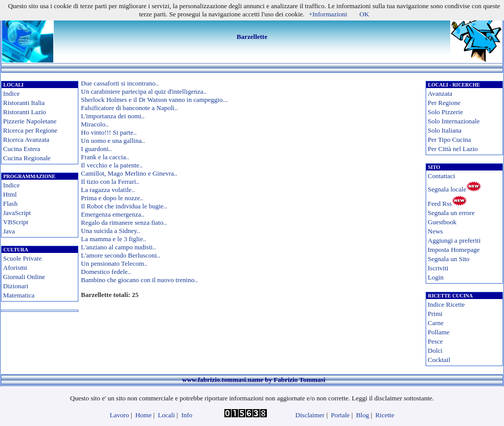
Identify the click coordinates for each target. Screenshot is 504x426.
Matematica (19, 295)
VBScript (16, 222)
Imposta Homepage (454, 250)
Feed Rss (440, 204)
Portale (340, 415)
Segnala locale (447, 189)
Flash (10, 204)
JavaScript (17, 213)
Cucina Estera (22, 149)
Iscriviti (438, 268)
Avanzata (440, 93)
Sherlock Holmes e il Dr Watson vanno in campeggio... (154, 100)
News (435, 231)
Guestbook (442, 222)
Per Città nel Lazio (453, 149)
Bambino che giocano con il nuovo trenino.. (139, 280)
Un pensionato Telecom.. (114, 263)
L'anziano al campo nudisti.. (118, 247)
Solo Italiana (445, 130)
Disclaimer (310, 415)
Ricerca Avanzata (26, 140)
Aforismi (15, 268)
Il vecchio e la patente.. (112, 165)
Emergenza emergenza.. (113, 214)
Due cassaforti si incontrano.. (120, 83)
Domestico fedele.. (106, 272)
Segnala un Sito (449, 259)
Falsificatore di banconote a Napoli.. (129, 108)
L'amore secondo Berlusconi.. (121, 255)
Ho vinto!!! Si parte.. (109, 132)
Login (436, 277)
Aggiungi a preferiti (454, 240)
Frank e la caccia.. (105, 157)
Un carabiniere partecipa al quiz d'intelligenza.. (144, 91)
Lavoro (119, 415)
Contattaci (441, 176)
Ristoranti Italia (24, 103)
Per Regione (444, 103)
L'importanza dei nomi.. (113, 116)
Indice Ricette (446, 304)
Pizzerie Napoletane (30, 121)
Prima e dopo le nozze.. (112, 198)
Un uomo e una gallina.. (113, 141)
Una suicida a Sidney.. (111, 231)
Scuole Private (22, 258)
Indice (11, 93)
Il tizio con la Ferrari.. (110, 182)
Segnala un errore (451, 213)
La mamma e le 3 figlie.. (113, 239)
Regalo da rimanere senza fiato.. (124, 222)
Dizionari (16, 286)
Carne (436, 323)
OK (364, 14)
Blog (362, 415)
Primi (435, 314)
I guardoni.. (96, 149)
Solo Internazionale (454, 121)
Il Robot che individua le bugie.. (124, 206)
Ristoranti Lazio (25, 112)
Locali (166, 415)
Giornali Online (24, 277)
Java (9, 231)
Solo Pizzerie (445, 112)
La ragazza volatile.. (108, 190)
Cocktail (439, 360)
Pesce (435, 341)
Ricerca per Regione (30, 130)
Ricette (385, 415)
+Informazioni (328, 14)
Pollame (439, 332)
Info (187, 415)
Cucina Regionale (27, 158)
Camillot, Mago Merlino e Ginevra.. (129, 173)
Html (10, 194)
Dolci (435, 350)
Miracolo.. (95, 124)
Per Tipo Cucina (449, 140)
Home (143, 415)
